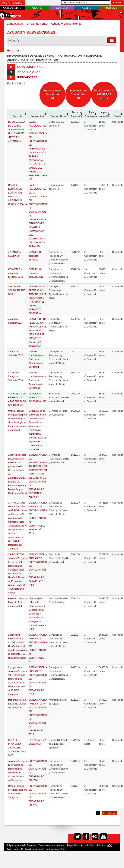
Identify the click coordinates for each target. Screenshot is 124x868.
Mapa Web (73, 845)
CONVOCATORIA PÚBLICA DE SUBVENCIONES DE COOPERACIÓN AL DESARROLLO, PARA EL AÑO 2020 (38, 570)
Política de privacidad (32, 849)
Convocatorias (25, 67)
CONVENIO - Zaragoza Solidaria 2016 (15, 376)
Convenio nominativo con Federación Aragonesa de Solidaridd (36, 359)
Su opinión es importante (52, 845)
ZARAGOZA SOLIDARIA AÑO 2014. (17, 290)
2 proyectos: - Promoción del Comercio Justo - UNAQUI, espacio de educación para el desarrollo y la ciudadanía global (18, 646)
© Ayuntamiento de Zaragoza (21, 845)
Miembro (104, 845)
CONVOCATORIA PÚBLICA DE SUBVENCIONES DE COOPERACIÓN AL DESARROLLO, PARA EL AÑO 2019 (38, 518)
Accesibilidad (88, 845)
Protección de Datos (56, 849)
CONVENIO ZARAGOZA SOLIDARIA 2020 (37, 397)
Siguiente (112, 813)
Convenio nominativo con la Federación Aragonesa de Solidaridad (37, 380)
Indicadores (22, 77)
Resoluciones (24, 72)
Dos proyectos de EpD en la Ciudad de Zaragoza (17, 704)
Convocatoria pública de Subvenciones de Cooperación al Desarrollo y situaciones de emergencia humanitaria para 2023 (37, 614)
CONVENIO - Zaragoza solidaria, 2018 (15, 273)
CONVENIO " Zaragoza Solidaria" (35, 256)
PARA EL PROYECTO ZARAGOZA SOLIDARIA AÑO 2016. (17, 748)
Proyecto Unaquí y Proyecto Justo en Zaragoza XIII (18, 602)
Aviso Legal (12, 849)
